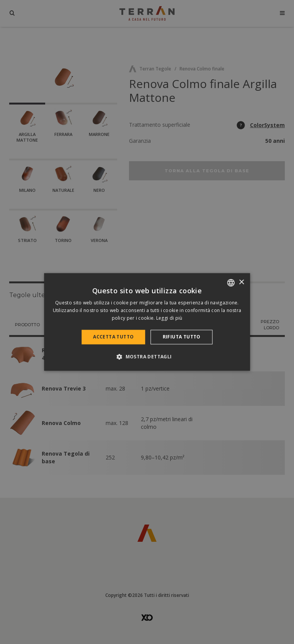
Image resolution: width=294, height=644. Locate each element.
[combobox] (231, 283)
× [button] (241, 282)
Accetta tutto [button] (113, 337)
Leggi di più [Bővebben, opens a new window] (169, 318)
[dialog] (147, 322)
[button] (147, 357)
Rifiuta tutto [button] (182, 337)
